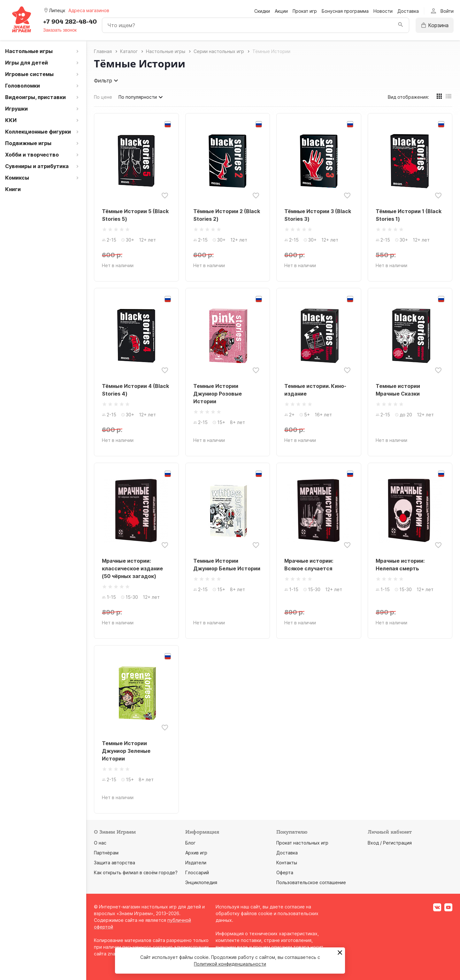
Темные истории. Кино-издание (315, 390)
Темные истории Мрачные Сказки (398, 390)
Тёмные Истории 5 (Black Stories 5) (135, 215)
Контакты (287, 863)
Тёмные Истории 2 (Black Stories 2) (227, 215)
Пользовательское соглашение (311, 882)
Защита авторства (115, 863)
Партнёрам (106, 853)
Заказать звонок (60, 30)
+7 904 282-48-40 (70, 22)
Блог (190, 843)
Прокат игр (305, 11)
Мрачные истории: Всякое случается (309, 565)
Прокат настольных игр (302, 843)
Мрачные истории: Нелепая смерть (400, 565)
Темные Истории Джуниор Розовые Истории (218, 394)
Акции (281, 11)
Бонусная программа (345, 11)
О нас (100, 843)
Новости (383, 11)
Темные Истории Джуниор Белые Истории (227, 565)
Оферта (285, 872)
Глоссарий (197, 872)
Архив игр (196, 853)
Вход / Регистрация (390, 843)
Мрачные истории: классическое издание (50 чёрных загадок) (132, 568)
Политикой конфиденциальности (230, 964)
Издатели (196, 863)
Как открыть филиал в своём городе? (136, 872)
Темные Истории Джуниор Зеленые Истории (126, 751)
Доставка (408, 11)
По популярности (142, 97)
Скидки (262, 11)
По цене (103, 97)
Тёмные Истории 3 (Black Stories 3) (318, 215)
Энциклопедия (201, 882)
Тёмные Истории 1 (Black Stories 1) (409, 215)
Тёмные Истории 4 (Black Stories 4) (135, 390)
